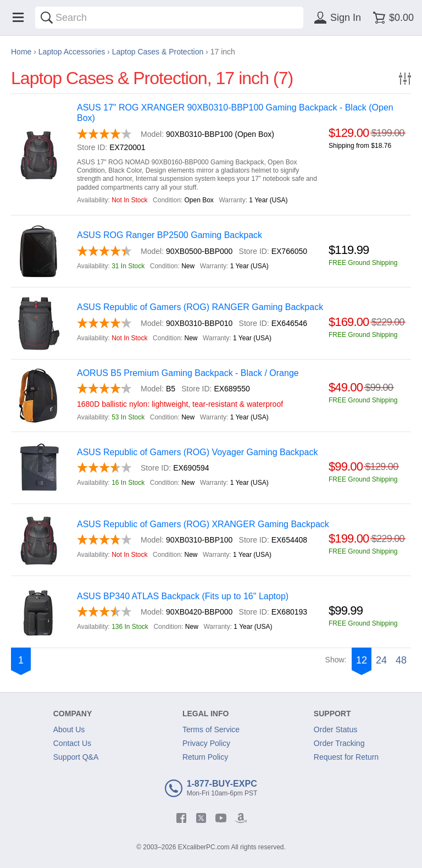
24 (381, 660)
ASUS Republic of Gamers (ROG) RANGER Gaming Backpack (200, 307)
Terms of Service (211, 729)
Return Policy (205, 757)
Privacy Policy (206, 743)
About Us (69, 729)
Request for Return (346, 757)
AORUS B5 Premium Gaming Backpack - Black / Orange (188, 373)
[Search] (47, 18)
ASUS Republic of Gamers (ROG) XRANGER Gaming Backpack (203, 524)
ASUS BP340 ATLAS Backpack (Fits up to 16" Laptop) (183, 596)
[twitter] (201, 818)
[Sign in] (336, 18)
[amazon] (241, 818)
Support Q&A (76, 757)
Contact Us (72, 743)
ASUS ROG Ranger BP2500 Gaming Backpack (170, 235)
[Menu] (18, 18)
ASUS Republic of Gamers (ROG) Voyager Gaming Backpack (197, 452)
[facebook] (181, 818)
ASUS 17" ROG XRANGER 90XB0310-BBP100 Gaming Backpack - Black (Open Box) (235, 113)
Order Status (335, 729)
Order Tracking (339, 743)
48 (401, 660)
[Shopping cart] (392, 18)
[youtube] (221, 818)
